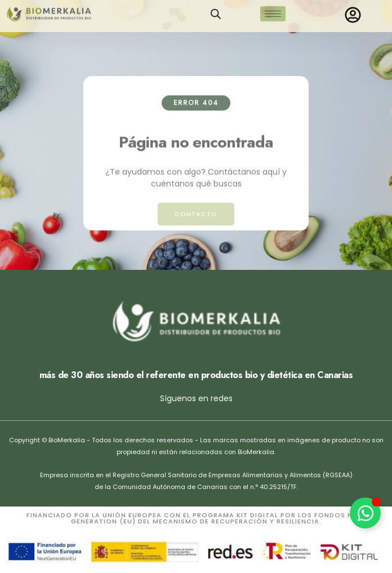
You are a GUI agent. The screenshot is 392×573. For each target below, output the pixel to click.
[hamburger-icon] (273, 10)
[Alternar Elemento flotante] (365, 513)
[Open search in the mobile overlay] (216, 10)
